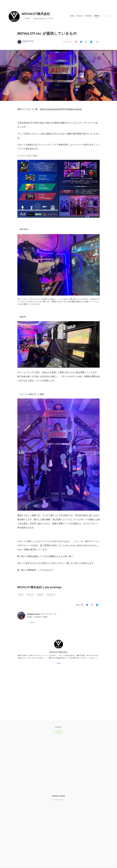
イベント (31, 595)
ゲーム (21, 595)
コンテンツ (51, 595)
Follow (27, 18)
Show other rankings (58, 800)
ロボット (41, 595)
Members (89, 16)
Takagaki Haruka (28, 41)
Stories (97, 16)
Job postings (106, 16)
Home (72, 16)
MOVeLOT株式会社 (36, 14)
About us (80, 16)
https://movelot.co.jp (40, 18)
